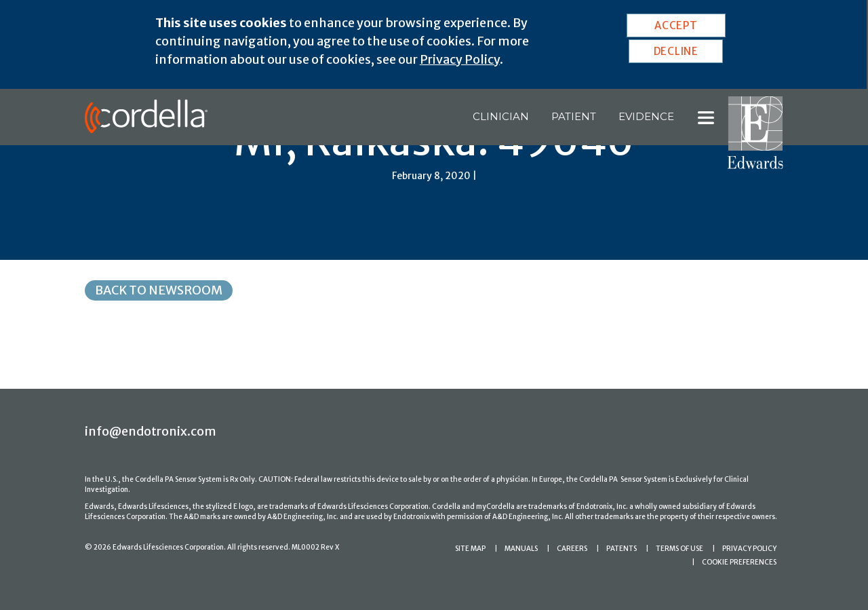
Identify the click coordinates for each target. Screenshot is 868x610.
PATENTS (622, 549)
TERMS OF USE (679, 549)
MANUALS (521, 549)
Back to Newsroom (159, 290)
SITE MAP (470, 549)
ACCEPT (676, 25)
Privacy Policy (460, 59)
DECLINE (676, 51)
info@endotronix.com (151, 431)
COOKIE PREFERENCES (739, 562)
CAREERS (572, 549)
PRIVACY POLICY (749, 549)
